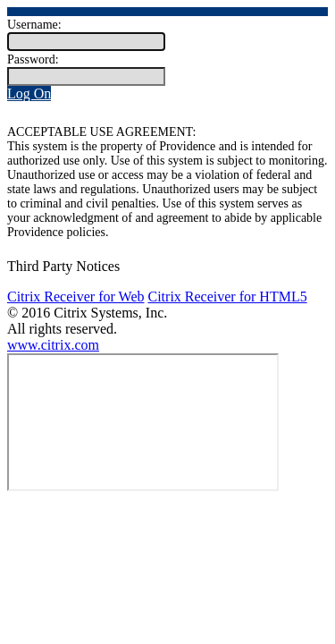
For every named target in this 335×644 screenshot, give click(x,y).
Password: (33, 59)
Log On (29, 93)
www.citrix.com (53, 345)
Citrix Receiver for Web (75, 297)
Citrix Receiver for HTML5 (227, 297)
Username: (34, 25)
